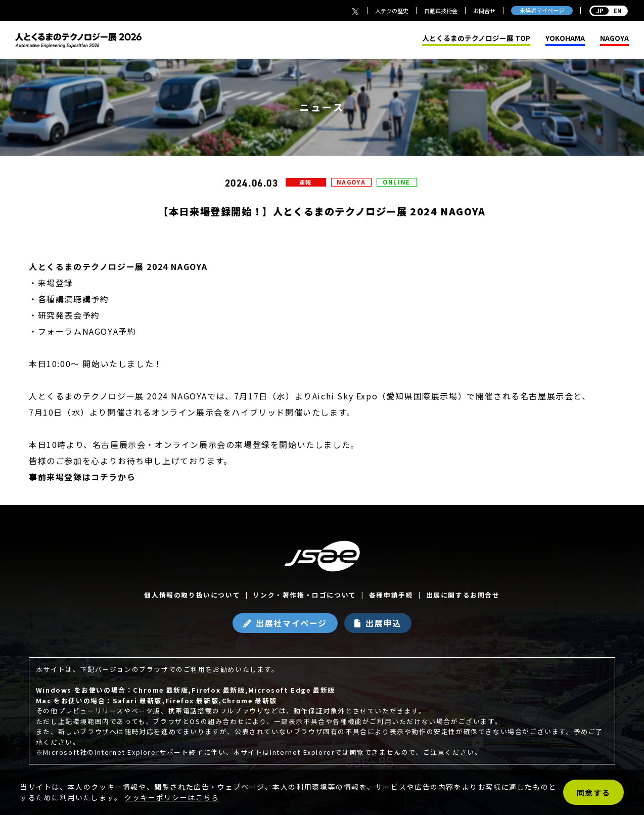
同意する (593, 793)
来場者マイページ (542, 10)
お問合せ (484, 11)
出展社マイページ (291, 623)
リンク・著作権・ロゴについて (304, 595)
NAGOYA (614, 38)
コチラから (113, 477)
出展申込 (383, 623)
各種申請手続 (391, 595)
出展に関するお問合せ (463, 595)
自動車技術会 (441, 11)
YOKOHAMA (565, 38)
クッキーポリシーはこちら (172, 797)
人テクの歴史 (392, 11)
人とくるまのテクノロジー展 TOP (476, 38)
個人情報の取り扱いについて (192, 595)
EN (609, 11)
